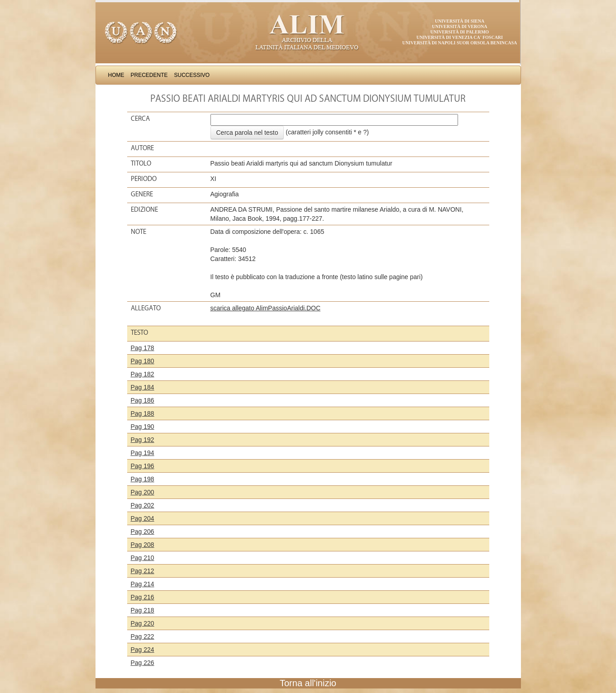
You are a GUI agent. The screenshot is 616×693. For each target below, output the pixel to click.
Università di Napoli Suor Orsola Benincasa (460, 43)
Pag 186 (143, 400)
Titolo (141, 163)
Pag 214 (143, 584)
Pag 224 (143, 650)
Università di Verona (459, 26)
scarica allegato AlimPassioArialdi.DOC (266, 308)
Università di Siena (460, 21)
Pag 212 (143, 571)
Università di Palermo (460, 32)
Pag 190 (143, 427)
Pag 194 (143, 453)
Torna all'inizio (308, 683)
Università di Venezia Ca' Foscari (460, 37)
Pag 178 (143, 348)
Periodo (144, 179)
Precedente (149, 75)
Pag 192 (143, 440)
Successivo (192, 75)
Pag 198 (143, 479)
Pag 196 (143, 466)
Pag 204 (143, 518)
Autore (142, 148)
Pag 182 (143, 374)
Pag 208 (143, 545)
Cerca (140, 119)
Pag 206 (143, 532)
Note (138, 232)
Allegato (146, 308)
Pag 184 (143, 387)
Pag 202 (143, 505)
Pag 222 (143, 636)
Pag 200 (143, 492)
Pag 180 (143, 361)
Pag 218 (143, 610)
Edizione (144, 209)
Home (116, 75)
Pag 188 (143, 413)
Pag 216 (143, 597)
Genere (142, 194)
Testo (139, 332)
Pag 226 (143, 663)
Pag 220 (143, 623)
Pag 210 (143, 558)
